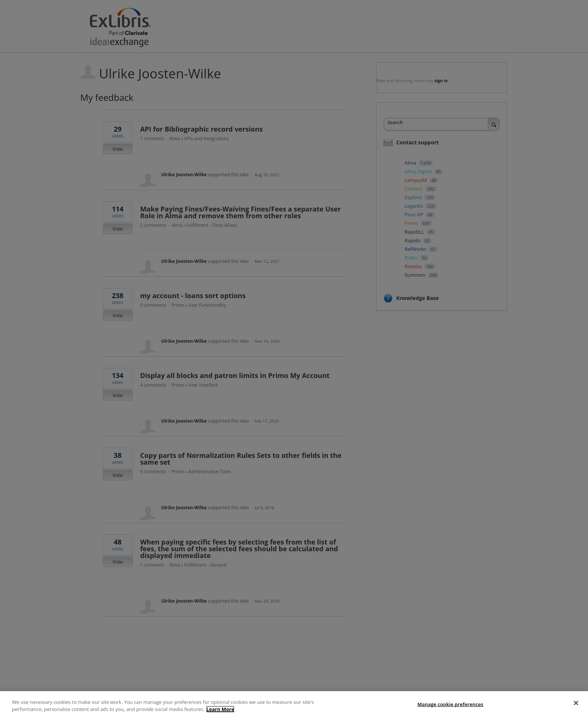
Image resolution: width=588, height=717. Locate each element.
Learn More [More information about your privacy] (220, 709)
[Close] (576, 703)
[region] (294, 704)
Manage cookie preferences (450, 704)
